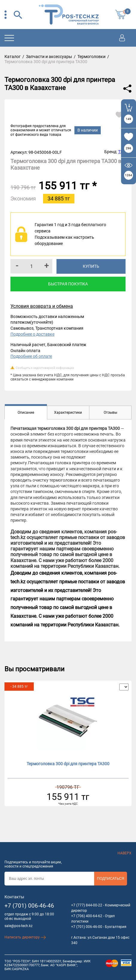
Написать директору (25, 937)
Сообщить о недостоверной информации (45, 368)
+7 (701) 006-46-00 (87, 927)
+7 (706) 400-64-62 (87, 916)
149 (129, 119)
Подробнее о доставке (32, 334)
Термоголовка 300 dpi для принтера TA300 (68, 764)
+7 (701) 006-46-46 (29, 906)
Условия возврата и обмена (42, 306)
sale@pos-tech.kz (19, 926)
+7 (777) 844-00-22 (87, 905)
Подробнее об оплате (31, 356)
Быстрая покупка (68, 284)
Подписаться (111, 879)
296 (129, 148)
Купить (91, 266)
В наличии (88, 130)
